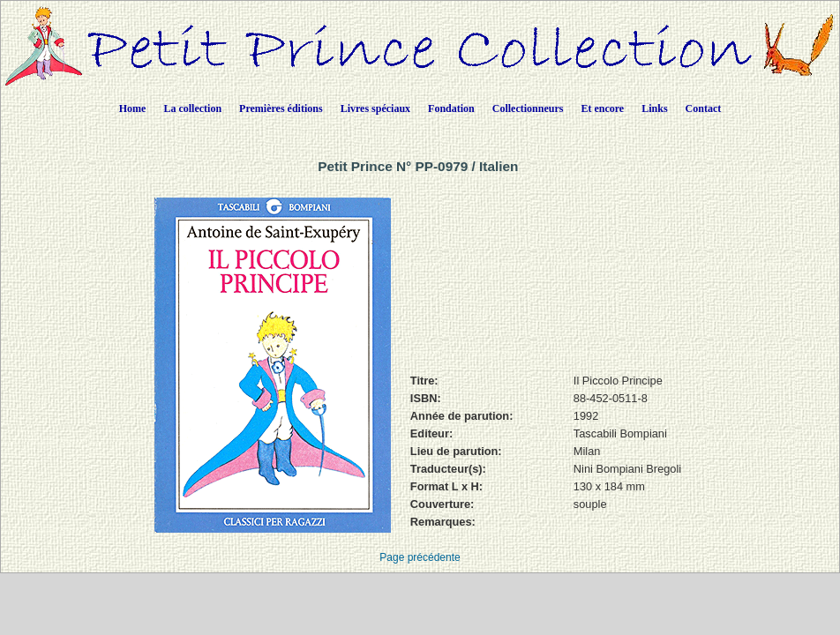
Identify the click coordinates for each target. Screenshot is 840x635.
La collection (192, 108)
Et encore (602, 108)
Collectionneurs (528, 108)
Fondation (451, 108)
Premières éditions (281, 108)
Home (133, 108)
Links (654, 108)
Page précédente (420, 557)
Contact (704, 108)
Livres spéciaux (375, 108)
